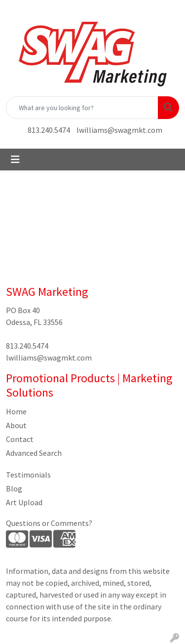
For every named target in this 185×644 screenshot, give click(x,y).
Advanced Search (34, 453)
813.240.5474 (49, 130)
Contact (20, 439)
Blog (14, 488)
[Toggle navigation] (15, 160)
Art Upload (24, 502)
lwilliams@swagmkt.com (119, 130)
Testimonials (28, 475)
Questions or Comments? (49, 523)
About (16, 425)
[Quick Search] (82, 108)
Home (16, 411)
